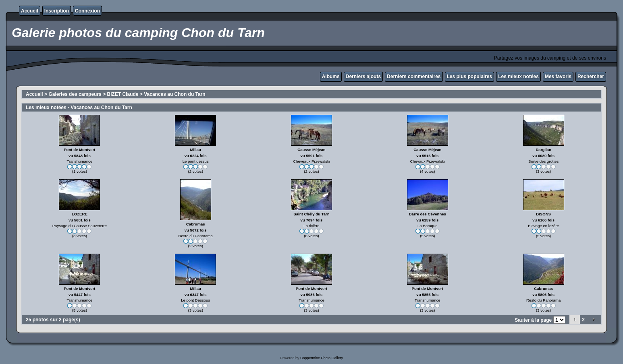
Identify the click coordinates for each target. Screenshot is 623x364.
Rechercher (591, 77)
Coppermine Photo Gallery (322, 358)
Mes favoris (558, 77)
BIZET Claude (123, 94)
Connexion (87, 11)
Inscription (57, 11)
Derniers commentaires (414, 77)
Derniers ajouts (363, 77)
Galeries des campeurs (75, 94)
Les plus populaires (470, 77)
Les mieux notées (518, 77)
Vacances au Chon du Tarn (174, 94)
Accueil (30, 11)
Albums (331, 77)
